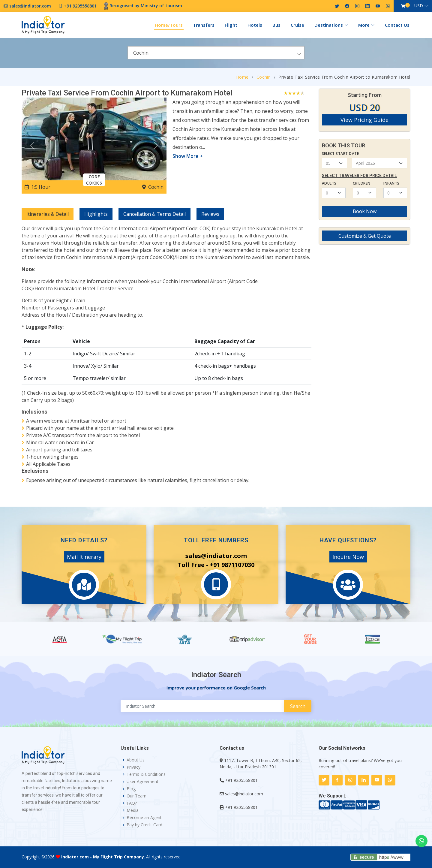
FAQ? (132, 803)
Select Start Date (340, 154)
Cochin (264, 77)
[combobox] (216, 53)
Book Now (365, 211)
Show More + (188, 156)
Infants (391, 183)
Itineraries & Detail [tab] (48, 214)
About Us (136, 760)
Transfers (204, 25)
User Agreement (142, 782)
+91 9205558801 (241, 780)
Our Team (136, 796)
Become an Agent (144, 818)
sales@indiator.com (244, 794)
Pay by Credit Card (144, 825)
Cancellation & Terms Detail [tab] (154, 214)
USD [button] (419, 6)
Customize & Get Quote (365, 236)
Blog (131, 789)
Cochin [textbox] (141, 53)
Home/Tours (169, 25)
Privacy (133, 767)
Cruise (297, 25)
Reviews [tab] (210, 214)
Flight (231, 25)
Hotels (255, 25)
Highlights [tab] (96, 214)
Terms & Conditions (146, 774)
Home (243, 77)
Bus (276, 25)
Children (362, 183)
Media (133, 810)
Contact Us (397, 25)
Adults (329, 183)
